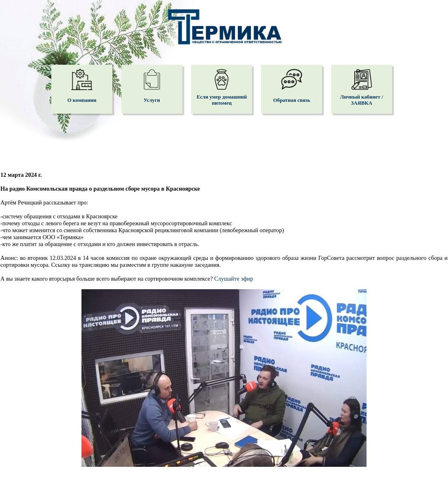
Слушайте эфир (234, 279)
